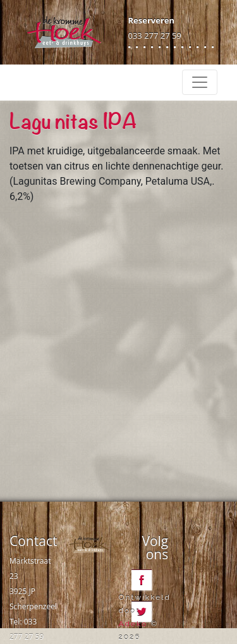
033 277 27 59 (155, 35)
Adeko (133, 624)
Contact (33, 541)
